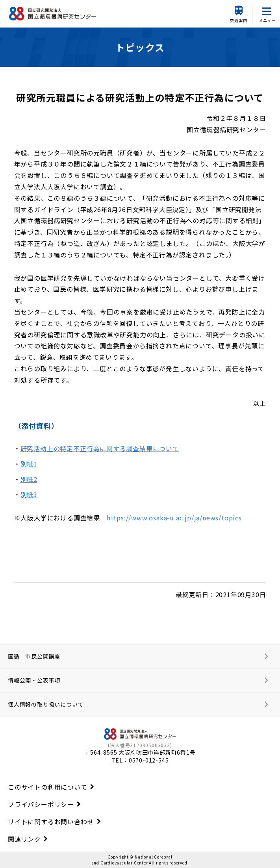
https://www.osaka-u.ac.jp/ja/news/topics (174, 518)
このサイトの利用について (48, 787)
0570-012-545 (149, 760)
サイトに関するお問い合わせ (51, 822)
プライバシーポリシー (41, 804)
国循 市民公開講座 (34, 656)
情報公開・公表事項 (34, 680)
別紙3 (29, 494)
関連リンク (24, 839)
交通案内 (238, 20)
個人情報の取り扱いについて (46, 704)
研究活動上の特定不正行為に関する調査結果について (100, 448)
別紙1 (29, 464)
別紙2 (29, 479)
